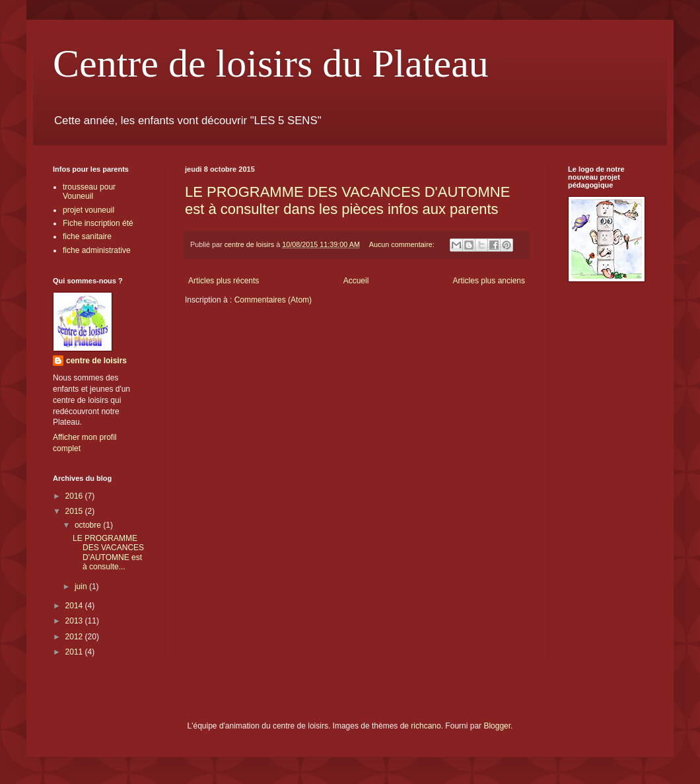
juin (82, 587)
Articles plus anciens (489, 281)
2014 (75, 606)
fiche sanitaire (87, 236)
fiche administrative (97, 250)
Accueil (356, 281)
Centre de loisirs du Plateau (271, 63)
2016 (75, 496)
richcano (426, 726)
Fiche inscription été (98, 223)
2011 (75, 652)
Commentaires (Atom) (273, 300)
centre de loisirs (96, 361)
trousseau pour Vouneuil (89, 192)
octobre (89, 525)
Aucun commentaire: (403, 244)
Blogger (497, 726)
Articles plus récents (224, 281)
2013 (75, 621)
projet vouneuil (88, 210)
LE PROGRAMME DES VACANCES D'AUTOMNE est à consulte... (108, 552)
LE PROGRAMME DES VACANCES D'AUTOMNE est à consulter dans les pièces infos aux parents (347, 200)
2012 (75, 637)
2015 (75, 511)
